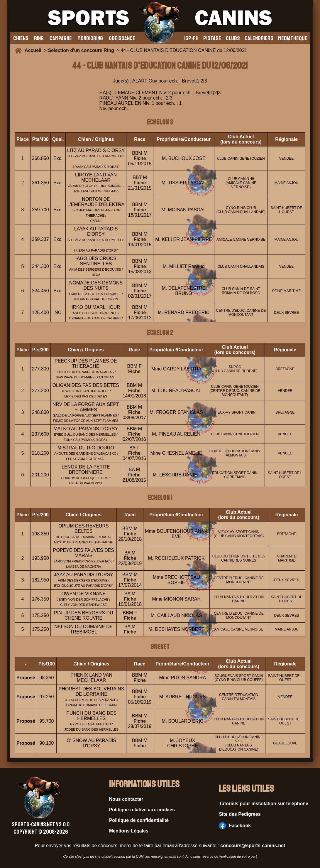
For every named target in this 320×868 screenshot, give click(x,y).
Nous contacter (126, 799)
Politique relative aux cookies (142, 810)
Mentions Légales (129, 831)
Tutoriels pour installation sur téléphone (264, 804)
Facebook (235, 826)
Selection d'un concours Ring (81, 50)
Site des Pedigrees (240, 814)
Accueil (34, 50)
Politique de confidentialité (139, 820)
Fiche (140, 158)
